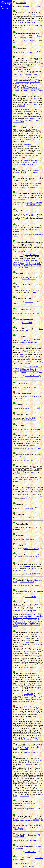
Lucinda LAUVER (30, 7)
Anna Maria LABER (32, 262)
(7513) (14, 204)
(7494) (30, 35)
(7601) (35, 863)
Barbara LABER (18, 266)
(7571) (38, 644)
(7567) (32, 634)
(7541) (38, 443)
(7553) (25, 545)
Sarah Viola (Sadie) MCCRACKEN (26, 172)
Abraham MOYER (18, 122)
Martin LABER (23, 267)
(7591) (14, 810)
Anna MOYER (23, 120)
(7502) (36, 100)
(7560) (37, 585)
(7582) (29, 707)
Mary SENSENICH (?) (31, 549)
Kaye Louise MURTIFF (30, 342)
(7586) (39, 752)
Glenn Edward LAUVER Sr (33, 367)
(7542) (20, 456)
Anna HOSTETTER (31, 430)
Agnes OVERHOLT (19, 106)
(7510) (36, 185)
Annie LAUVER (35, 82)
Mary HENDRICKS (34, 22)
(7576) (34, 681)
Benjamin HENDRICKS (32, 809)
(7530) (14, 369)
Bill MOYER (37, 170)
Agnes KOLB (34, 611)
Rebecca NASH (31, 699)
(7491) (36, 20)
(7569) (28, 638)
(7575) (31, 681)
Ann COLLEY (17, 593)
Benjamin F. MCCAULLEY (33, 203)
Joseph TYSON (30, 585)
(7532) (18, 377)
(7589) (28, 764)
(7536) (38, 408)
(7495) (14, 43)
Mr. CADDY (29, 840)
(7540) (36, 439)
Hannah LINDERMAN (20, 570)
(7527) (26, 352)
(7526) (21, 350)
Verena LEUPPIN (30, 314)
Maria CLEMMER (18, 141)
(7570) (28, 642)
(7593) (25, 818)
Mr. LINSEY (29, 863)
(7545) (21, 479)
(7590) (29, 801)
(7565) (25, 607)
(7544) (22, 472)
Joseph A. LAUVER (31, 78)
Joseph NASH (17, 698)
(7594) (24, 827)
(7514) (22, 218)
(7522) (18, 303)
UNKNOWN (25, 331)
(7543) (35, 468)
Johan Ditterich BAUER (32, 184)
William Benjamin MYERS (26, 445)
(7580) (30, 695)
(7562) (38, 596)
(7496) (39, 52)
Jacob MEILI (29, 302)
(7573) (36, 677)
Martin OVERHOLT (31, 614)
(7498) (42, 64)
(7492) (18, 27)
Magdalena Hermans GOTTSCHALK (32, 820)
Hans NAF (33, 472)
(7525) (39, 340)
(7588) (40, 760)
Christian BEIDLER (31, 290)
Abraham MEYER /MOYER (31, 104)
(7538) (39, 429)
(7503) (28, 111)
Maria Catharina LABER (33, 264)
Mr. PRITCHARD (30, 852)
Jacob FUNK (29, 477)
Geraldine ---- (29, 340)
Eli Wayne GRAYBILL (32, 396)
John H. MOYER (28, 164)
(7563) (37, 604)
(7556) (28, 566)
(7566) (40, 614)
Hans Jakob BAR (30, 527)
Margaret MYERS (28, 460)
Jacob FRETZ (29, 825)
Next (32, 867)
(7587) (37, 760)
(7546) (29, 489)
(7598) (27, 846)
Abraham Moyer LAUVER (21, 85)
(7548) (40, 496)
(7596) (26, 834)
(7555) (40, 554)
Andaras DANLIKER (31, 277)
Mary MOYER (28, 38)
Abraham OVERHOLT (28, 623)
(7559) (25, 579)
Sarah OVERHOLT (27, 625)
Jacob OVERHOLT (28, 616)
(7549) (36, 508)
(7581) (26, 707)
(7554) (41, 548)
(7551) (18, 529)
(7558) (39, 573)
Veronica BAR (29, 508)
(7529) (35, 361)
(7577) (20, 687)
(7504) (33, 130)
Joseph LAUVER (30, 408)
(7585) (22, 747)
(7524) (35, 340)
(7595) (27, 827)
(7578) (23, 695)
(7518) (38, 258)
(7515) (41, 225)
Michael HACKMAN (29, 420)
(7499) (32, 80)
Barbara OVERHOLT (28, 621)
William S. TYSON (31, 574)
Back (24, 867)
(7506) (14, 139)
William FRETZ (18, 829)
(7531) (18, 369)
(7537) (39, 418)
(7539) (28, 437)
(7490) (33, 14)
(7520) (18, 287)
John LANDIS (29, 539)
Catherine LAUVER (31, 26)
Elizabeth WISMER (31, 752)
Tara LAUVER (35, 371)
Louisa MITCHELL (31, 41)
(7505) (31, 133)
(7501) (35, 98)
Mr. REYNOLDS (30, 597)
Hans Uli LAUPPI (30, 214)
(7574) (17, 681)
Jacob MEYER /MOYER (30, 140)
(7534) (27, 383)
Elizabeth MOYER (31, 118)
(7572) (20, 675)
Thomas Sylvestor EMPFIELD (32, 449)
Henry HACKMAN (31, 418)
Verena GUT (16, 474)
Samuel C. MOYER (19, 22)
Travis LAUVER (37, 373)
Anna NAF (25, 499)
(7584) (38, 744)
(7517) (38, 249)
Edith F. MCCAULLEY (33, 205)
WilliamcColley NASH (25, 557)
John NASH (37, 591)
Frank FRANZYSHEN (32, 376)
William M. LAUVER (19, 84)
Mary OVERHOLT (27, 620)
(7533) (21, 377)
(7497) (37, 60)
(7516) (38, 244)
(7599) (38, 851)
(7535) (21, 398)
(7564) (41, 604)
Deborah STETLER (31, 387)
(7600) (28, 857)
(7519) (41, 277)
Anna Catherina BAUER (30, 187)
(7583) (38, 709)
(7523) (38, 313)
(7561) (26, 591)
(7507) (28, 146)
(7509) (30, 180)
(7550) (33, 517)
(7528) (21, 354)
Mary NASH (22, 699)
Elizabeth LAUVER (33, 84)
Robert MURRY (27, 323)
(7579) (27, 695)
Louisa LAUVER (25, 90)
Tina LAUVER (25, 371)
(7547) (40, 491)
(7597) (35, 840)
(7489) (38, 6)
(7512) (23, 199)
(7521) (34, 292)
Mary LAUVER (25, 87)
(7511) (28, 195)
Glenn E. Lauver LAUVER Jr (22, 373)
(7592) (37, 816)
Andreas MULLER (24, 252)
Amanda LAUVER (25, 89)
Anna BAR (28, 518)
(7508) (36, 162)
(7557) (18, 568)
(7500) (36, 80)
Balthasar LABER (29, 266)
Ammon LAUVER (37, 90)
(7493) (22, 27)
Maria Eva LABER (28, 261)
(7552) (36, 539)
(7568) (35, 634)
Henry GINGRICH (31, 52)
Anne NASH (21, 701)
